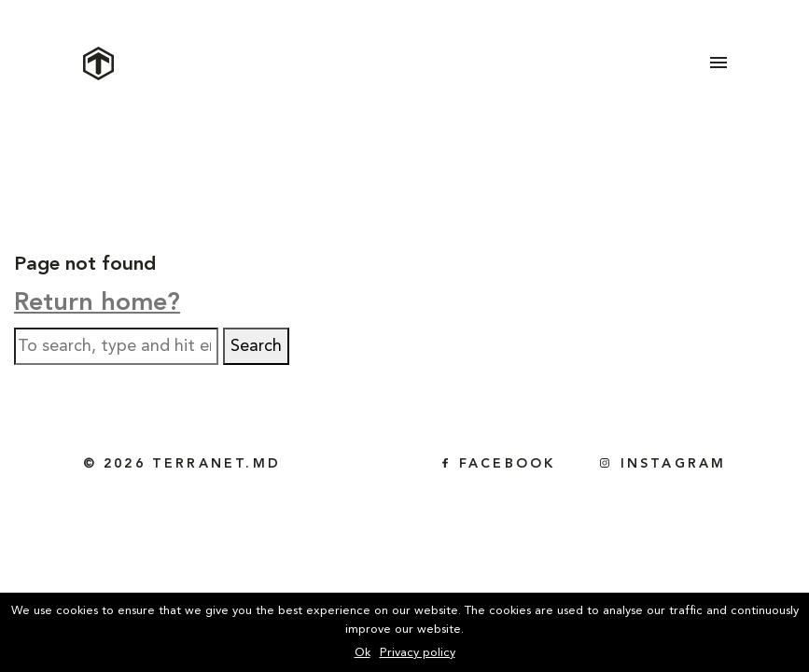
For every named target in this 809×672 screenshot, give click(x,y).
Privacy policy (418, 653)
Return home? (97, 304)
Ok (363, 653)
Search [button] (256, 346)
